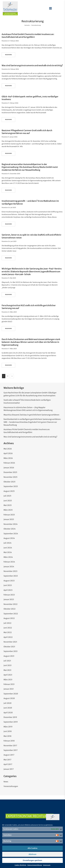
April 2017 (8, 764)
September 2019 (11, 722)
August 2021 (9, 656)
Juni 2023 (8, 585)
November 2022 (10, 604)
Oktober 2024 (10, 529)
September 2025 (11, 486)
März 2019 (8, 727)
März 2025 (8, 510)
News (6, 782)
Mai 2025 (8, 505)
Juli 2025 (7, 496)
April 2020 (8, 713)
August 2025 (9, 491)
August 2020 (9, 698)
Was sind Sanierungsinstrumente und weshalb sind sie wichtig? (32, 65)
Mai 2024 (8, 552)
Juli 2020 (7, 703)
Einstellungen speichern (32, 860)
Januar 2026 (9, 468)
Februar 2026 (9, 463)
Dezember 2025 (10, 472)
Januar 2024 (9, 567)
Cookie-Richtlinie (20, 865)
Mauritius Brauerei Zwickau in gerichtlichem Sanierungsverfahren (31, 415)
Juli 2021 (7, 661)
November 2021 (10, 642)
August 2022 (9, 618)
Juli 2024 (7, 543)
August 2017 (9, 755)
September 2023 (11, 576)
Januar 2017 (9, 769)
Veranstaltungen (11, 786)
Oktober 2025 (9, 482)
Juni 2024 (8, 548)
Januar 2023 (9, 599)
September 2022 (11, 614)
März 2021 (8, 680)
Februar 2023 (9, 595)
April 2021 (8, 675)
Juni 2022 (8, 628)
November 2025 (10, 477)
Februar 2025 (9, 515)
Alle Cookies (32, 848)
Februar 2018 (9, 741)
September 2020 (11, 694)
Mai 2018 (7, 736)
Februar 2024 (9, 562)
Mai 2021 (7, 670)
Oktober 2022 (9, 609)
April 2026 (8, 453)
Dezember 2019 (10, 717)
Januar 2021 (9, 689)
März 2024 (8, 557)
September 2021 (11, 651)
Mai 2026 (8, 449)
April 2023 (8, 590)
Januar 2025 (9, 519)
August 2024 (9, 538)
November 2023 (10, 571)
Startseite (27, 25)
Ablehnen (32, 854)
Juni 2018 (8, 731)
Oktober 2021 (9, 647)
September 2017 (11, 750)
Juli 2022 (7, 623)
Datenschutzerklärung (35, 865)
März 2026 (8, 458)
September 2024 (11, 534)
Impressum (47, 865)
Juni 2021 (8, 665)
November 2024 (11, 524)
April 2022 (8, 637)
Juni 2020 (8, 708)
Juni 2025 (8, 501)
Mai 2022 (8, 632)
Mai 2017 (7, 760)
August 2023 (9, 581)
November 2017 (10, 746)
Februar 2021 (9, 684)
